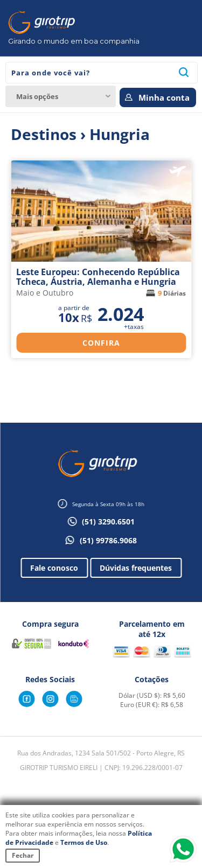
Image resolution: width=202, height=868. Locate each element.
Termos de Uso (84, 842)
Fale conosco (54, 568)
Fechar (23, 855)
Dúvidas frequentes (136, 568)
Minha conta (164, 97)
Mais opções (37, 96)
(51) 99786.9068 (108, 540)
